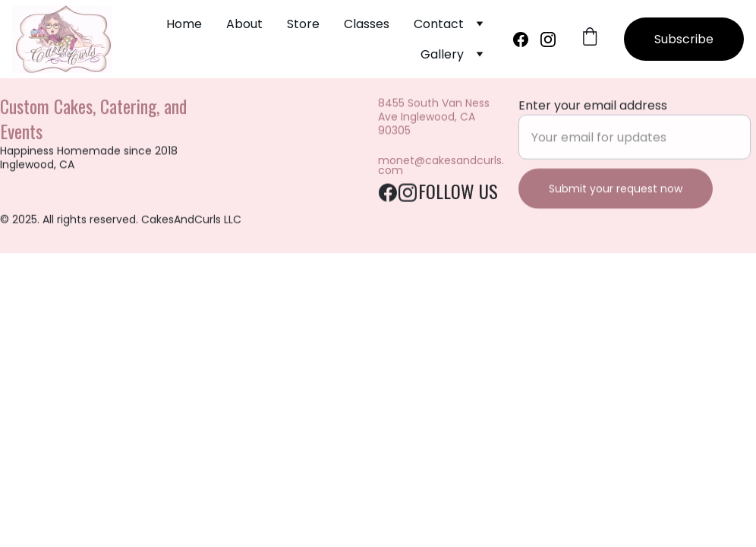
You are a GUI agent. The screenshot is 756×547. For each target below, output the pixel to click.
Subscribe (684, 39)
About (244, 24)
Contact (439, 24)
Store (303, 24)
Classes (367, 24)
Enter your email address (593, 108)
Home (184, 24)
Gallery (442, 54)
